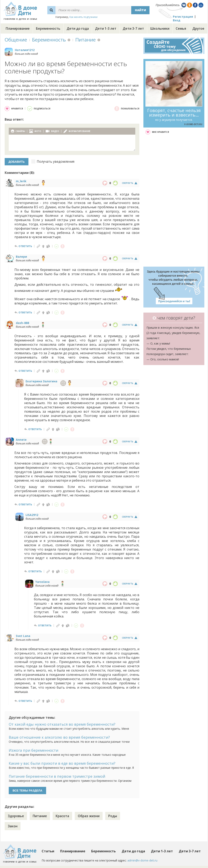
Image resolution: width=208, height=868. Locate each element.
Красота (62, 816)
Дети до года (78, 28)
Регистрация (183, 17)
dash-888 (22, 323)
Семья (181, 28)
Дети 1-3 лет (106, 28)
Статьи (48, 851)
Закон (13, 826)
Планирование (18, 28)
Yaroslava (42, 582)
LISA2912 (32, 515)
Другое (198, 28)
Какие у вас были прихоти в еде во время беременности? (62, 763)
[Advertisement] (174, 201)
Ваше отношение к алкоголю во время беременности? (59, 737)
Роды (113, 816)
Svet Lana (23, 636)
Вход (177, 20)
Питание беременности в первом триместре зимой (57, 776)
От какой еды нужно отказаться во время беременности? (62, 724)
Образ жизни (89, 816)
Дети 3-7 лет (133, 28)
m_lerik (21, 181)
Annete (21, 440)
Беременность (48, 28)
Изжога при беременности (34, 750)
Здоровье (16, 816)
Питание (86, 40)
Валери (21, 257)
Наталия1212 (25, 50)
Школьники (160, 28)
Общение (16, 40)
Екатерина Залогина (41, 381)
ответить (25, 246)
